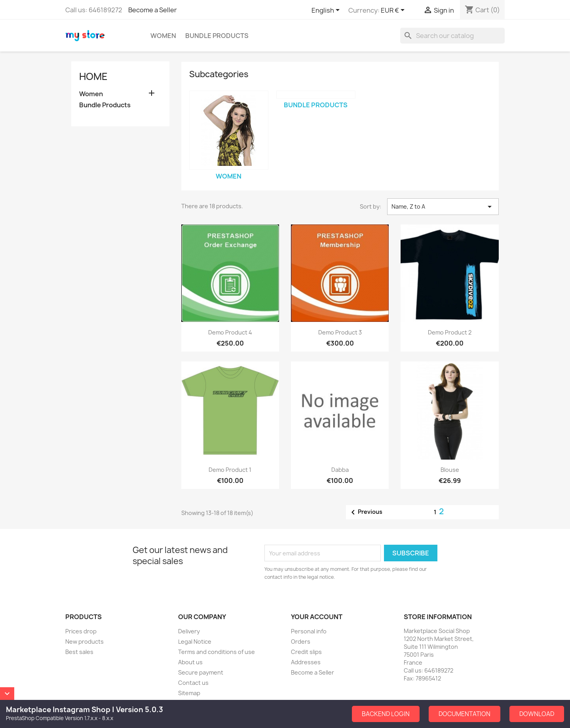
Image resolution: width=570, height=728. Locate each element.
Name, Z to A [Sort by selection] (443, 207)
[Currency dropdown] (394, 11)
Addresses (306, 662)
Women (163, 36)
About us (190, 662)
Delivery (189, 631)
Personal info (309, 631)
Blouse (450, 470)
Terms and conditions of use (217, 652)
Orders (301, 642)
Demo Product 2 (450, 332)
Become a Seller (153, 10)
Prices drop (81, 631)
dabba (340, 470)
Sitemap (189, 693)
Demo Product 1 (230, 470)
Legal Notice (195, 642)
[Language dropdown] (327, 11)
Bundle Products (217, 36)
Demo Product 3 (340, 332)
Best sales (79, 652)
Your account (317, 617)
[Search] (452, 36)
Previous (365, 512)
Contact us (193, 683)
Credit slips (306, 652)
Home (93, 76)
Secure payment (201, 672)
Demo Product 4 (230, 332)
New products (85, 642)
